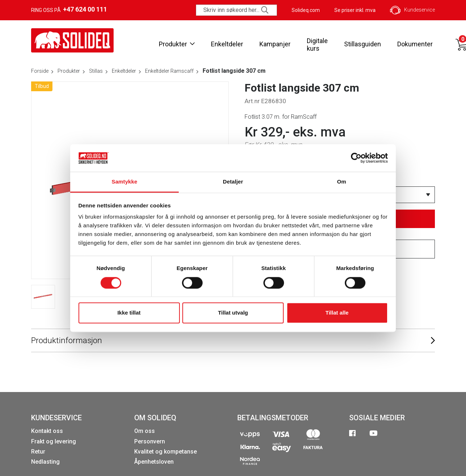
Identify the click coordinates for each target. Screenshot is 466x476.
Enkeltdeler (227, 44)
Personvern (150, 441)
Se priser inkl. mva (355, 10)
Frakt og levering (54, 441)
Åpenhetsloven (154, 462)
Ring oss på (69, 9)
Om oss (145, 431)
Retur (38, 452)
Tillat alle (337, 313)
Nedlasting (45, 462)
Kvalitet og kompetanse (166, 452)
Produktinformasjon (233, 341)
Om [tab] (341, 182)
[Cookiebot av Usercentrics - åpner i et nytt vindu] (356, 158)
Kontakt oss (47, 431)
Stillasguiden (363, 44)
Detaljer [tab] (233, 182)
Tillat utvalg (233, 313)
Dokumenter (415, 44)
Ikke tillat (129, 313)
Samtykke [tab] (125, 182)
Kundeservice (412, 10)
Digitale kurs (317, 45)
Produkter (177, 44)
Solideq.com (306, 10)
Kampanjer (275, 44)
